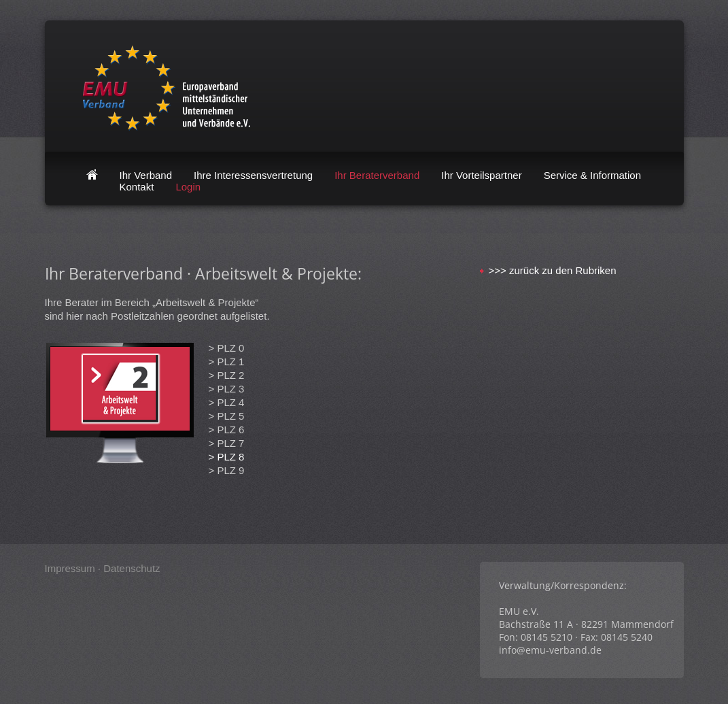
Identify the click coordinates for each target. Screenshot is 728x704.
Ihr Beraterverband (377, 175)
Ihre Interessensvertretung (253, 175)
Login (188, 187)
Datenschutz (132, 568)
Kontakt (137, 187)
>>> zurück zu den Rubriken (553, 270)
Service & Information (592, 175)
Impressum (70, 568)
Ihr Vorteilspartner (481, 175)
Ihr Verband (146, 175)
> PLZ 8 (227, 457)
